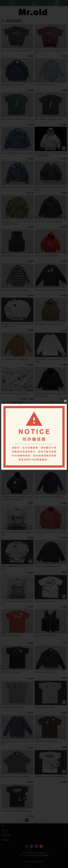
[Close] (65, 401)
